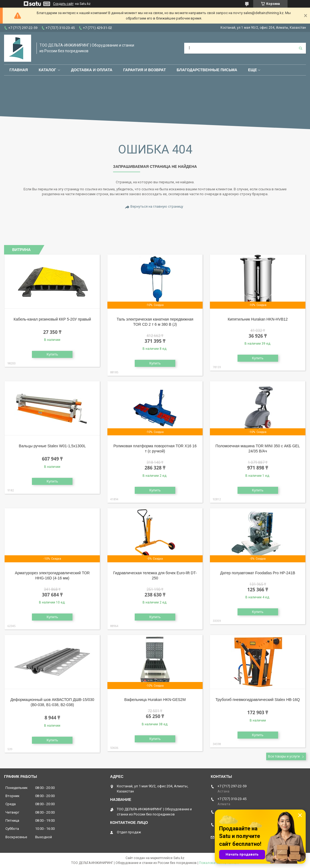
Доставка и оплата (92, 70)
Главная (19, 70)
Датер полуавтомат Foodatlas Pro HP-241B (258, 573)
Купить (52, 354)
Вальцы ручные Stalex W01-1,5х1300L (52, 446)
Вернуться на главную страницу (157, 206)
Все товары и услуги (284, 756)
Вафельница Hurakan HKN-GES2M (155, 700)
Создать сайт (63, 4)
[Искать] (301, 48)
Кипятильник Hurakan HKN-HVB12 (258, 319)
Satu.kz (179, 858)
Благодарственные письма (207, 70)
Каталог (47, 70)
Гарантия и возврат (144, 70)
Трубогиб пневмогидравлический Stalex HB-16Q (258, 700)
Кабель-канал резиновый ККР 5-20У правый (52, 319)
